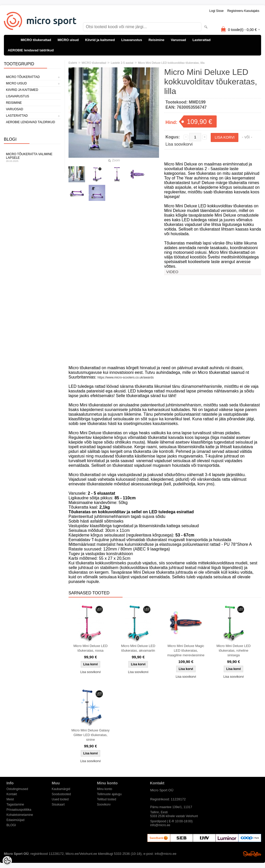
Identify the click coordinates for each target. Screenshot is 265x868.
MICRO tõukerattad (36, 40)
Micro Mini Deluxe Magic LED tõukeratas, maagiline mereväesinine (186, 650)
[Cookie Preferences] (7, 861)
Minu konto (105, 789)
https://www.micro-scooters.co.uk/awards (126, 377)
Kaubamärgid (61, 789)
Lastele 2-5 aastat (122, 63)
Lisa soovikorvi (179, 144)
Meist (10, 799)
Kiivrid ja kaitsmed (100, 40)
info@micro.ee (160, 825)
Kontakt (12, 794)
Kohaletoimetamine (20, 815)
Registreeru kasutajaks (243, 11)
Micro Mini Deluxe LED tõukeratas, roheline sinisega (233, 650)
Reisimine (156, 40)
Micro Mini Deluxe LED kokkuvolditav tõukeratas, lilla (171, 63)
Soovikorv (104, 804)
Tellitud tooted (107, 799)
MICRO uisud (68, 40)
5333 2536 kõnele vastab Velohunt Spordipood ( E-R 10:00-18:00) (174, 816)
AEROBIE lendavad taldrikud (31, 50)
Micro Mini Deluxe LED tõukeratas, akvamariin (138, 648)
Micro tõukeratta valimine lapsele (32, 157)
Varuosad (179, 40)
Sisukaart (58, 804)
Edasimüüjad (15, 820)
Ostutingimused (17, 789)
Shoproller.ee (252, 854)
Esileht (73, 63)
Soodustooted (61, 794)
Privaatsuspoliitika (19, 810)
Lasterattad (201, 40)
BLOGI (11, 825)
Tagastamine (15, 804)
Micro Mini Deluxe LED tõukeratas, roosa (90, 648)
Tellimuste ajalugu (109, 794)
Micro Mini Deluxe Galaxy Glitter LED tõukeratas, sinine (90, 735)
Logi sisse (217, 11)
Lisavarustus (132, 40)
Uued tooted (60, 799)
